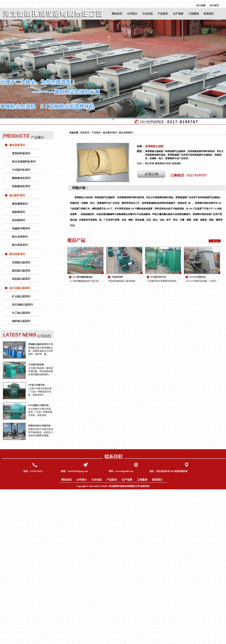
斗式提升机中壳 (158, 277)
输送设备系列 (17, 145)
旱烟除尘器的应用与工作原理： (41, 344)
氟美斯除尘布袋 (163, 163)
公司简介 (132, 14)
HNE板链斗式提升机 (38, 405)
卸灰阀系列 (18, 220)
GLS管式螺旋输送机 (83, 277)
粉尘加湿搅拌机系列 (24, 162)
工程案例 (194, 14)
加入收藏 (201, 5)
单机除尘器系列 (21, 279)
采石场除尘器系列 (22, 305)
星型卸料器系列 (21, 153)
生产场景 (178, 14)
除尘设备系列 (17, 254)
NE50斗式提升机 (197, 277)
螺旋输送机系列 (21, 178)
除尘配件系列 (17, 195)
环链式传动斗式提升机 (39, 426)
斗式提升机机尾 (36, 365)
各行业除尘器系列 (20, 288)
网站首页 (117, 14)
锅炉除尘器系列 (21, 321)
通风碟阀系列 (20, 204)
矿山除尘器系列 (21, 297)
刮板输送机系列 (21, 186)
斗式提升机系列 (21, 170)
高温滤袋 (176, 163)
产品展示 (163, 14)
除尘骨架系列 (20, 245)
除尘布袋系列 (20, 237)
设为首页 (214, 5)
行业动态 (148, 14)
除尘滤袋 (86, 197)
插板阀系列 (18, 212)
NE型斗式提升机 (37, 385)
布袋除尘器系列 (21, 263)
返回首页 (85, 133)
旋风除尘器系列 (21, 271)
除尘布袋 (150, 163)
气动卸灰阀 (117, 277)
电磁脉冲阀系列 (21, 229)
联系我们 (209, 14)
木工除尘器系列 (21, 313)
